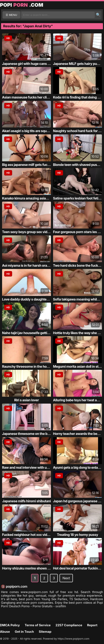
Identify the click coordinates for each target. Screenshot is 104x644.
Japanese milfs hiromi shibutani (27, 501)
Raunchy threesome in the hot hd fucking (33, 366)
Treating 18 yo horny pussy (77, 535)
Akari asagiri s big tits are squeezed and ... (34, 131)
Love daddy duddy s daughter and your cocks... (39, 299)
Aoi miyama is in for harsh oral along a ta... (34, 265)
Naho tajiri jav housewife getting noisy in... (34, 333)
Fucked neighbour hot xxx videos (27, 535)
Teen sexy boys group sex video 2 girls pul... (36, 232)
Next (66, 578)
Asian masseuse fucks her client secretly (33, 97)
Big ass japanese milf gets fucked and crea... (36, 165)
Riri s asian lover (27, 400)
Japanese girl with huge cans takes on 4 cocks (38, 64)
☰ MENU (11, 15)
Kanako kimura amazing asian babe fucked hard (39, 198)
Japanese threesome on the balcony (30, 434)
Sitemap (45, 632)
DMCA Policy (10, 625)
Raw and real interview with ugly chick (31, 467)
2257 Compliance (69, 625)
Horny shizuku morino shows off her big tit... (36, 568)
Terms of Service (38, 625)
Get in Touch (24, 632)
